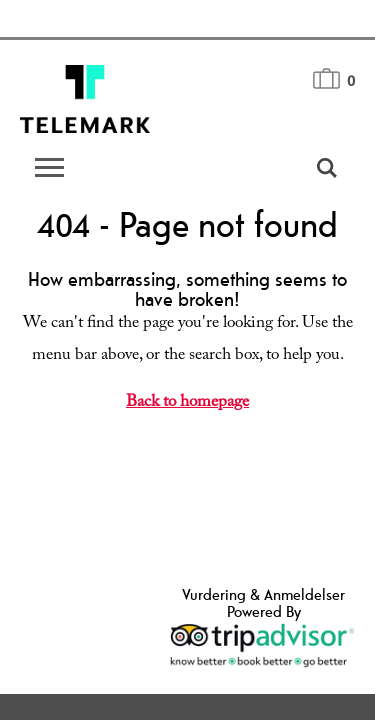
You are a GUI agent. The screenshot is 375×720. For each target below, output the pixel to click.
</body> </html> (187, 360)
